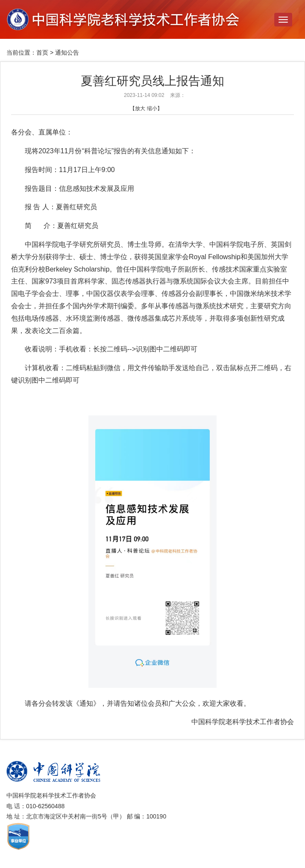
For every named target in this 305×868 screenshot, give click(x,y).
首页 (42, 53)
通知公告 (67, 53)
